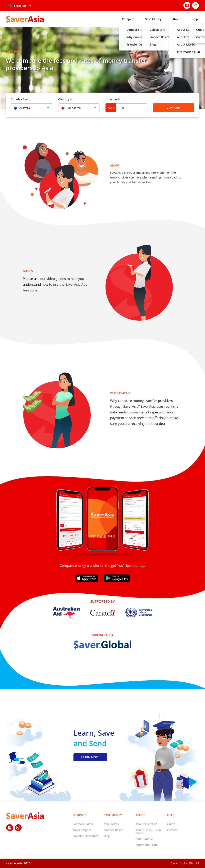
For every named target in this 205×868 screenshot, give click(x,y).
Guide (171, 824)
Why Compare (82, 830)
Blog (107, 836)
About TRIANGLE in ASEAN (148, 831)
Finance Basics (114, 830)
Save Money (153, 19)
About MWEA (144, 839)
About (177, 19)
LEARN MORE (90, 757)
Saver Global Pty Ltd (185, 863)
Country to (66, 99)
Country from (20, 99)
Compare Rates (83, 824)
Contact (172, 830)
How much (113, 99)
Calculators (111, 824)
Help (195, 19)
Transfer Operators (85, 836)
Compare (128, 19)
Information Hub (147, 845)
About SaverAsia (146, 824)
